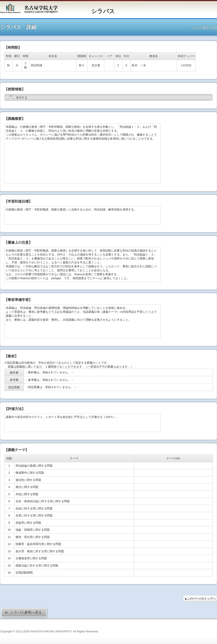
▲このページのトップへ (200, 598)
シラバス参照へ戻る (204, 27)
